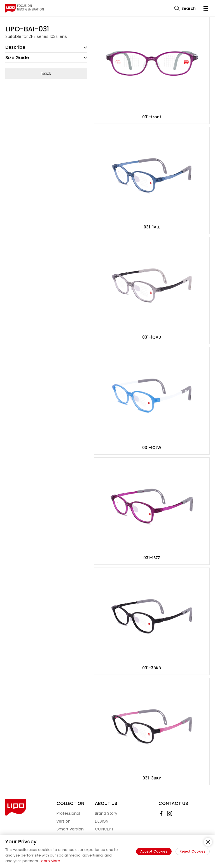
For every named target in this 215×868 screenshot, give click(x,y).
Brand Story (106, 813)
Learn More (50, 861)
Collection (70, 803)
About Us (106, 803)
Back (46, 73)
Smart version (70, 829)
